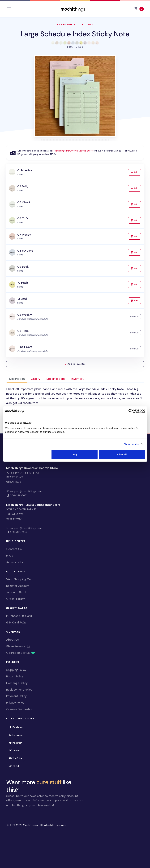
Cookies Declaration (20, 709)
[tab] (42, 140)
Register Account (18, 586)
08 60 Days (25, 251)
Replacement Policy (19, 690)
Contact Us (14, 549)
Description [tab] (17, 379)
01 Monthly (25, 170)
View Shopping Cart (20, 579)
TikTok (14, 766)
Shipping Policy (16, 670)
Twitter (15, 750)
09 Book (23, 267)
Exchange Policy (17, 683)
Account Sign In (17, 592)
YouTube (15, 758)
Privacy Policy (15, 703)
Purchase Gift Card (19, 616)
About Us (13, 640)
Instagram (16, 735)
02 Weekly (24, 315)
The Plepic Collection (75, 25)
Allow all (122, 454)
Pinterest (16, 743)
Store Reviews (18, 646)
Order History (15, 599)
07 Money (24, 235)
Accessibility (15, 562)
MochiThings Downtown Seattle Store (73, 151)
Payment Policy (16, 696)
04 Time (23, 331)
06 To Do (23, 218)
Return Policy (15, 676)
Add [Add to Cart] (136, 172)
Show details (131, 444)
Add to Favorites (75, 364)
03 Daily (23, 186)
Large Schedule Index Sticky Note (75, 34)
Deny (75, 454)
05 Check (24, 202)
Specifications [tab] (56, 379)
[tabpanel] (75, 405)
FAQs (10, 556)
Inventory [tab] (78, 379)
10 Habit (23, 283)
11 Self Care (25, 347)
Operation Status (21, 653)
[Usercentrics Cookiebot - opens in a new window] (131, 411)
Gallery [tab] (36, 379)
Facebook (16, 727)
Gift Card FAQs (16, 622)
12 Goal (22, 299)
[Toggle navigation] (9, 9)
